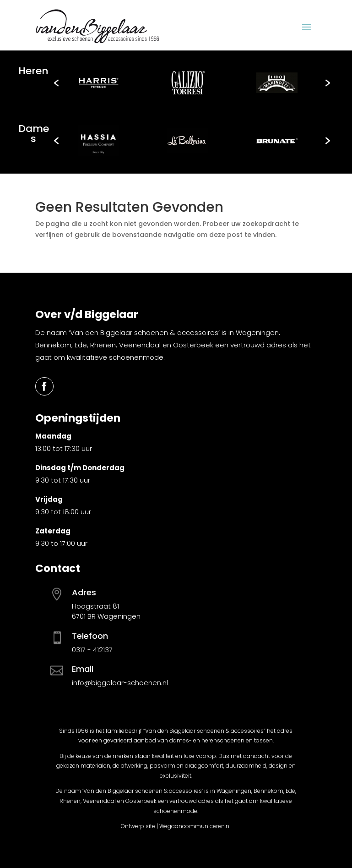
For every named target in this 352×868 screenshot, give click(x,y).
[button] (56, 83)
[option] (99, 83)
